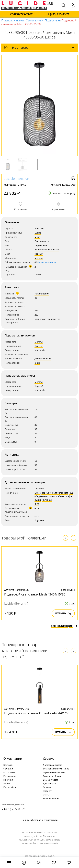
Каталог (19, 20)
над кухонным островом (55, 493)
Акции (7, 783)
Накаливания (42, 294)
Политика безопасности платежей (40, 820)
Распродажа (10, 776)
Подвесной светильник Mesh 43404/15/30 (35, 594)
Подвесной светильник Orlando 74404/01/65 (37, 713)
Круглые (39, 520)
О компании (13, 758)
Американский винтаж (47, 250)
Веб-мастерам (50, 780)
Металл (39, 258)
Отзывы (47, 787)
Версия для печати (73, 178)
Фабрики (8, 769)
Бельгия (23, 179)
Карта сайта (10, 787)
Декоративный (43, 359)
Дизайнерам (50, 783)
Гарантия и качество (54, 772)
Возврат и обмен (52, 776)
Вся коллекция (64, 626)
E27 (36, 310)
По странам (9, 772)
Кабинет (61, 496)
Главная (7, 20)
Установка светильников (56, 769)
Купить (63, 613)
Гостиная (47, 500)
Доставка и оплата (53, 765)
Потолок (39, 489)
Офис (37, 493)
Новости (47, 791)
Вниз (37, 363)
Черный (39, 254)
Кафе (69, 496)
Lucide (9, 178)
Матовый (40, 350)
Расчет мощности (47, 262)
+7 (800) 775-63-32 (21, 14)
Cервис (48, 758)
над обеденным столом (54, 494)
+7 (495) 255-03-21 (58, 14)
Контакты (8, 765)
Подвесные (52, 20)
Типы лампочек (51, 798)
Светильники (35, 20)
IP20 (37, 504)
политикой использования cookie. (40, 843)
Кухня (38, 500)
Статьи (47, 795)
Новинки (8, 780)
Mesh (37, 237)
